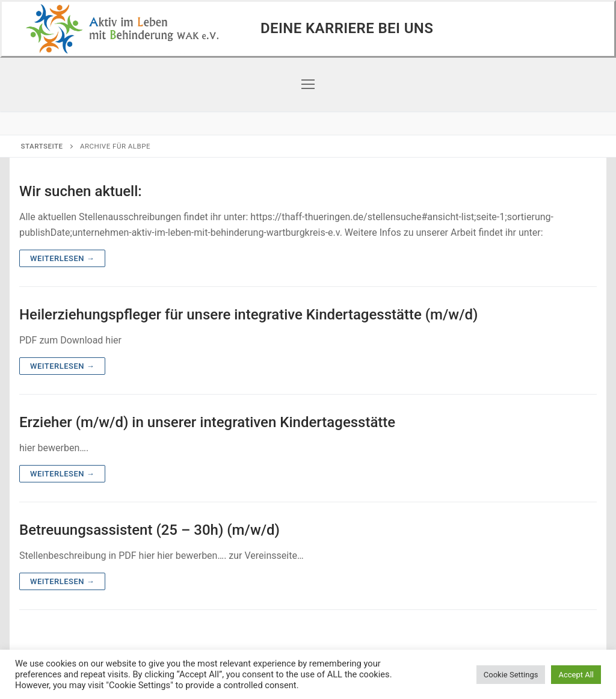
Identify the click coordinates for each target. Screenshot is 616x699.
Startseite (42, 146)
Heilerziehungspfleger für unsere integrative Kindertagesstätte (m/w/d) (248, 315)
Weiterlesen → (62, 258)
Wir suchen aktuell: (81, 191)
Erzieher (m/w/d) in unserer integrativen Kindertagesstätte (207, 422)
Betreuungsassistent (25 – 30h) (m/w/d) (149, 530)
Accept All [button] (576, 675)
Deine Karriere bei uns (347, 28)
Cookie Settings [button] (511, 675)
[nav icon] (308, 85)
